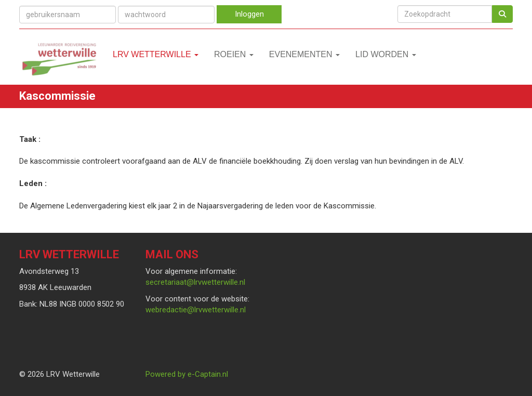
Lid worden (386, 54)
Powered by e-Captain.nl (187, 374)
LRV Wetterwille (156, 54)
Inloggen (249, 14)
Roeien (234, 54)
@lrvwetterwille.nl (195, 282)
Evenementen (304, 54)
